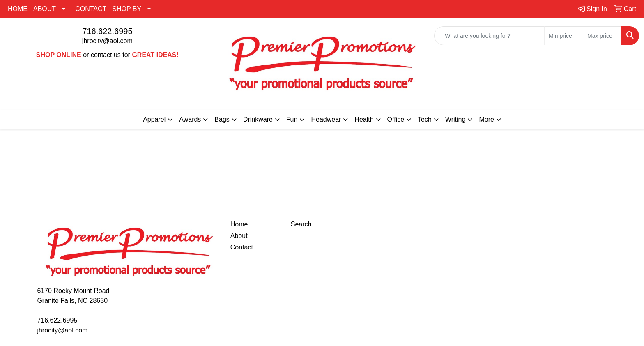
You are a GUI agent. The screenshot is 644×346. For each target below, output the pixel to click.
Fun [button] (292, 119)
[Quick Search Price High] (602, 36)
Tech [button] (425, 119)
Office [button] (396, 119)
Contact (242, 247)
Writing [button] (455, 119)
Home (239, 224)
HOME (18, 9)
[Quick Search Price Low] (564, 36)
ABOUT (45, 9)
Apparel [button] (154, 119)
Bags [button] (222, 119)
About (239, 236)
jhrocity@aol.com (107, 41)
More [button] (486, 119)
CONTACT (91, 9)
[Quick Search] (489, 36)
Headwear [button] (326, 119)
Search (301, 224)
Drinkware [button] (258, 119)
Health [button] (364, 119)
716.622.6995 (107, 31)
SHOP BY (127, 9)
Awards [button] (190, 119)
